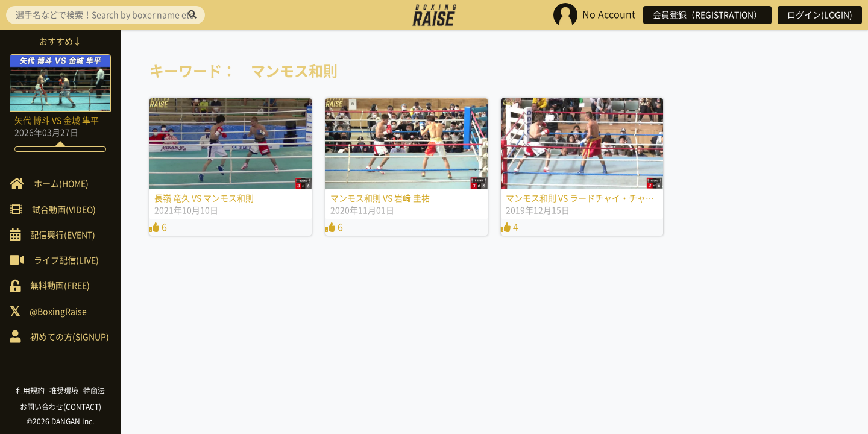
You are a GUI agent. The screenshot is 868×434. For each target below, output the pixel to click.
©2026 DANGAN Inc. (60, 421)
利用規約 (30, 391)
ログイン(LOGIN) (820, 15)
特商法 (94, 391)
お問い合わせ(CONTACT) (61, 407)
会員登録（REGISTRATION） (707, 15)
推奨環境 (64, 391)
